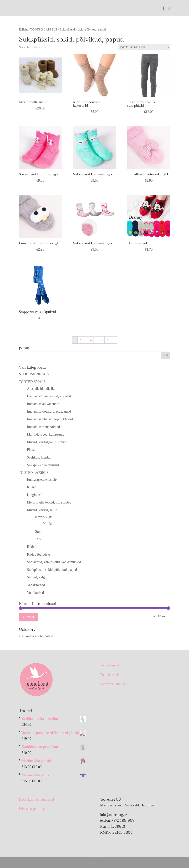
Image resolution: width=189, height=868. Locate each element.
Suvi (38, 531)
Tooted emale (109, 665)
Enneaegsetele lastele (42, 480)
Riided (32, 547)
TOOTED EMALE (32, 382)
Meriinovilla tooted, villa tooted (49, 502)
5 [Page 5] (96, 340)
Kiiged (32, 487)
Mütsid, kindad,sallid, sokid (46, 442)
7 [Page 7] (107, 340)
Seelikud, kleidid (39, 457)
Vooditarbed (35, 593)
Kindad (48, 524)
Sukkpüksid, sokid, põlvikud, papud (52, 570)
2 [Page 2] (80, 340)
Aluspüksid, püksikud (42, 389)
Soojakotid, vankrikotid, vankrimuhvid (54, 562)
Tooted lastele (110, 675)
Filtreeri (28, 617)
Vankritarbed (36, 585)
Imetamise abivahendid (43, 404)
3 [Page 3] (86, 340)
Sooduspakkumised (114, 684)
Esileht (23, 29)
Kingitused (35, 495)
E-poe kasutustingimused (36, 799)
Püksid (32, 450)
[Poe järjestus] (144, 47)
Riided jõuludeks (39, 554)
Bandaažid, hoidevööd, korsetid (49, 396)
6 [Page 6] (102, 340)
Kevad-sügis (44, 517)
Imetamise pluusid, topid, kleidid (50, 419)
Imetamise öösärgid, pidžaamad (49, 411)
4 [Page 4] (91, 340)
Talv (38, 539)
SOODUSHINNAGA (34, 374)
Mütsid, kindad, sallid (42, 510)
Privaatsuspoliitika (32, 809)
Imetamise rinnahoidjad (43, 427)
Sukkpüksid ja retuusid (43, 465)
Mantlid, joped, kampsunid (46, 434)
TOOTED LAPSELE (44, 29)
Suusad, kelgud (38, 577)
